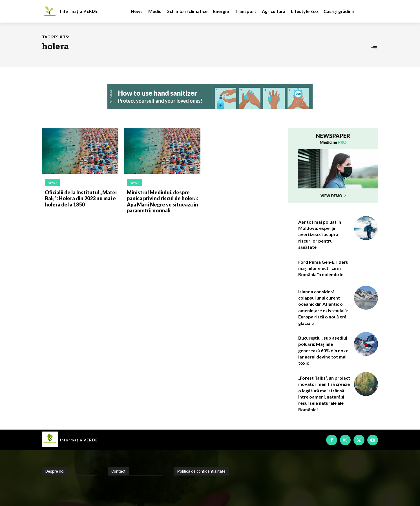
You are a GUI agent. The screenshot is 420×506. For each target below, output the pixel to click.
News (52, 183)
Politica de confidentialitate (201, 471)
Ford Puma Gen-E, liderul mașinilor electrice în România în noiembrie (324, 268)
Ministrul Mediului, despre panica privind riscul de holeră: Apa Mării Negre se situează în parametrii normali (163, 202)
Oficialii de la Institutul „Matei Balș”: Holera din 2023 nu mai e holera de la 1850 (81, 198)
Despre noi (55, 471)
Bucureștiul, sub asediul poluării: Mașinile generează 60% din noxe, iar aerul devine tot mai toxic (324, 350)
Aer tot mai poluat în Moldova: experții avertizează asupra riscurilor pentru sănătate (320, 235)
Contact (118, 471)
